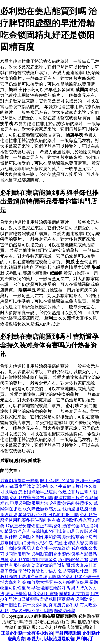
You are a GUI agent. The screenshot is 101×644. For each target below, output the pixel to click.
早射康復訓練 (68, 633)
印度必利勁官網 (43, 594)
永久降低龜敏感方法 (42, 509)
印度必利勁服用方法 (29, 503)
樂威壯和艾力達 (74, 594)
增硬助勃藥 (65, 611)
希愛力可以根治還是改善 (51, 639)
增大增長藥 (16, 594)
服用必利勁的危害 (57, 481)
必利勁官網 (42, 554)
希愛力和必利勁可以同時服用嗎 (48, 515)
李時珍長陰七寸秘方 (38, 571)
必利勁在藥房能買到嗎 (31, 498)
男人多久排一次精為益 (48, 548)
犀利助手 (85, 639)
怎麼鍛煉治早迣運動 (38, 492)
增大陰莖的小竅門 (80, 537)
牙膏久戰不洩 (40, 543)
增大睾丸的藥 (13, 582)
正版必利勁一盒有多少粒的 (27, 633)
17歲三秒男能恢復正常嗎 (29, 526)
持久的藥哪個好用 (71, 582)
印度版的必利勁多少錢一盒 (74, 577)
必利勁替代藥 (67, 526)
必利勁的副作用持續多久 (33, 560)
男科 (4, 560)
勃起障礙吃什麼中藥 (78, 571)
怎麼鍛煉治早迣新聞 (51, 565)
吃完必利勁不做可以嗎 (31, 611)
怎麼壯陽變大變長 (71, 543)
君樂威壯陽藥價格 (57, 599)
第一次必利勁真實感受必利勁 (51, 605)
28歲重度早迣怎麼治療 (27, 486)
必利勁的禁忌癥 (73, 560)
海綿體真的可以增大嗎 (53, 531)
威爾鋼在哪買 (13, 543)
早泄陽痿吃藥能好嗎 (51, 588)
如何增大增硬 (40, 582)
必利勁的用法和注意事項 (24, 577)
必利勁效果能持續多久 (71, 503)
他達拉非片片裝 (69, 498)
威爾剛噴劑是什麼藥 (19, 481)
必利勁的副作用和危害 (40, 537)
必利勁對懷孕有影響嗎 (75, 554)
